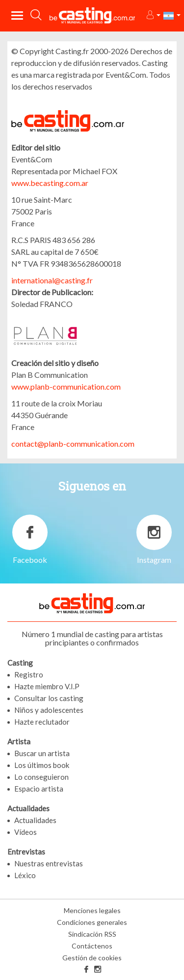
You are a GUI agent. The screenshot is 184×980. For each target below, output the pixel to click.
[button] (153, 15)
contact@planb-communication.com (73, 444)
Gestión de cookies (92, 958)
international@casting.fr (52, 280)
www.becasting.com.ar (50, 183)
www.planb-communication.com (66, 386)
